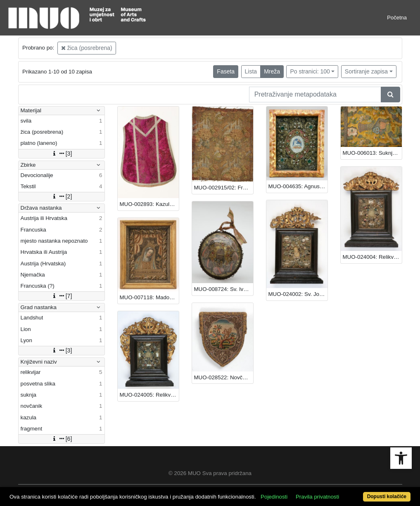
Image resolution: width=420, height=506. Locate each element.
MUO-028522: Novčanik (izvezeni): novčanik (224, 377)
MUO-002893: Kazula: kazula (149, 204)
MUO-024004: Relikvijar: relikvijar (372, 257)
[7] (62, 296)
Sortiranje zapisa (366, 71)
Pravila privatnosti (317, 497)
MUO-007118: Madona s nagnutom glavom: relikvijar (149, 297)
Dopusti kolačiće (387, 497)
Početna (397, 18)
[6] (62, 439)
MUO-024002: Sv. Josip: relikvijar (298, 294)
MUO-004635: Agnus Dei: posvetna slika (298, 186)
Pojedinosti (274, 497)
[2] (62, 196)
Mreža (272, 71)
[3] (62, 154)
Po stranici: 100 (310, 71)
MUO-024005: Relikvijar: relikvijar (149, 395)
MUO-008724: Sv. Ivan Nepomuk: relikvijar (224, 289)
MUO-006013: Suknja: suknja (372, 153)
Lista (251, 71)
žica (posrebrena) (87, 48)
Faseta (226, 71)
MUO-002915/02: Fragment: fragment (224, 188)
